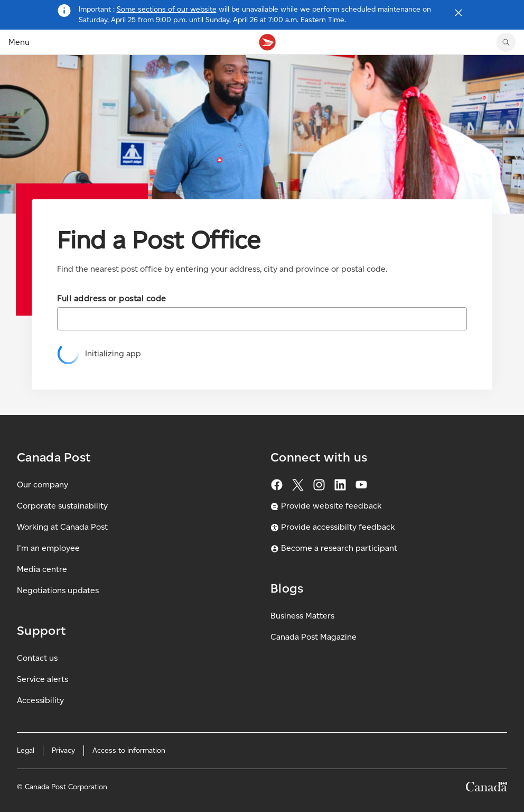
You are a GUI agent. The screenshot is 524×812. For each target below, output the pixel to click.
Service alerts (43, 679)
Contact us (37, 658)
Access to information (129, 750)
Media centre (42, 569)
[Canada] (486, 788)
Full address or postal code (112, 298)
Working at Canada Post (62, 527)
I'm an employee (48, 548)
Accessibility (40, 700)
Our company (43, 485)
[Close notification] (458, 13)
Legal (26, 750)
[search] (506, 42)
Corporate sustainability (62, 506)
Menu (19, 42)
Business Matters (302, 616)
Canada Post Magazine (314, 637)
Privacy (63, 750)
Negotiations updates (58, 590)
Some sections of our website (167, 9)
